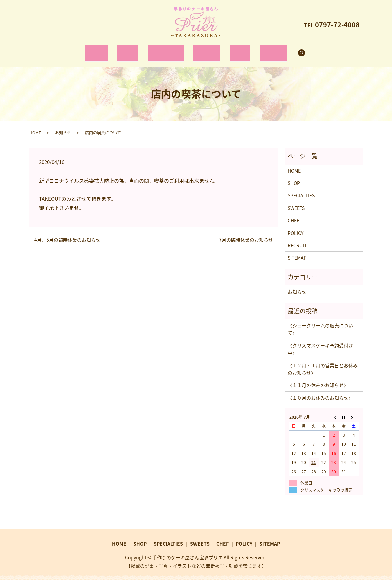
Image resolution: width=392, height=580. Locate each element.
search (291, 50)
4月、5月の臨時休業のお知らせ (67, 234)
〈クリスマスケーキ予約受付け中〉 (320, 343)
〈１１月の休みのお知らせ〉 (318, 379)
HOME (109, 49)
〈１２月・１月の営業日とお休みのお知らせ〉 (323, 362)
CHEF (232, 49)
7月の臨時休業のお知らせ (246, 234)
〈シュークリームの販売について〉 (320, 323)
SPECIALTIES (168, 49)
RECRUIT (261, 49)
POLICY (295, 226)
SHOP (134, 49)
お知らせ (63, 126)
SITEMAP (297, 251)
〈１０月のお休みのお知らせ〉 (320, 391)
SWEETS (205, 49)
